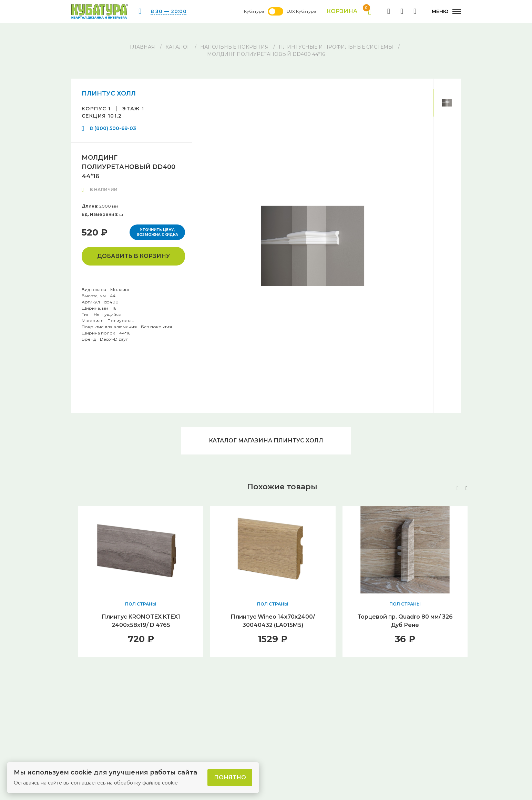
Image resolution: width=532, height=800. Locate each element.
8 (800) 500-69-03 (113, 128)
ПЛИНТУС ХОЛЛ (109, 93)
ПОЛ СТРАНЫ (141, 604)
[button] (467, 488)
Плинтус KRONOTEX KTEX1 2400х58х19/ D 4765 (141, 621)
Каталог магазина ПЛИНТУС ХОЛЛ (266, 441)
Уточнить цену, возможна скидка (157, 232)
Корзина (349, 11)
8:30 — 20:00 (168, 11)
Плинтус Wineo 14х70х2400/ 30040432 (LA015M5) (273, 621)
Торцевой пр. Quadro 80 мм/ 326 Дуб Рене (405, 621)
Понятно (230, 777)
